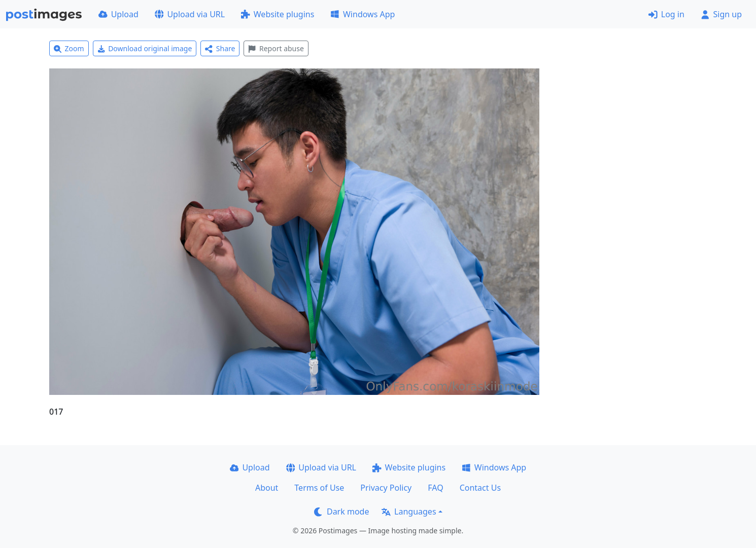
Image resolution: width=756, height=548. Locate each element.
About (267, 488)
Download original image (145, 48)
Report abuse (276, 48)
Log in (666, 14)
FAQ (435, 488)
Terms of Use (319, 488)
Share (220, 48)
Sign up (721, 14)
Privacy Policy (386, 488)
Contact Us (480, 488)
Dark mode (341, 512)
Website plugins (278, 14)
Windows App (363, 14)
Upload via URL (190, 14)
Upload (118, 14)
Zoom (69, 48)
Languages (409, 512)
